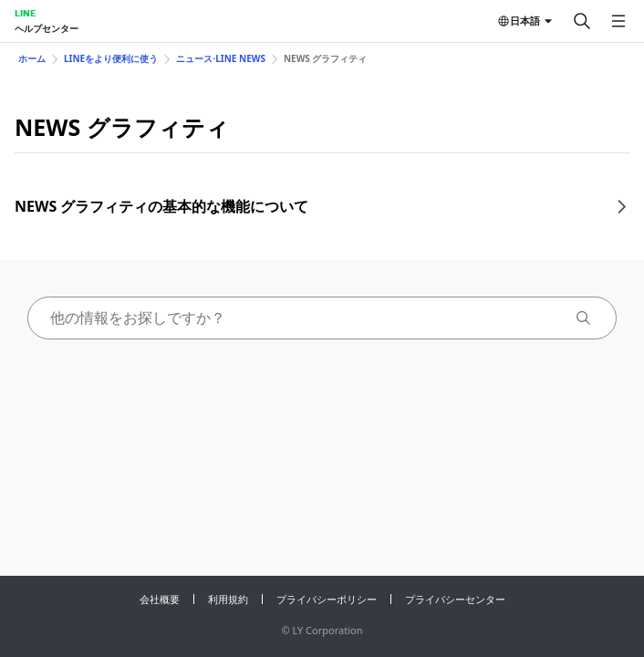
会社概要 (160, 599)
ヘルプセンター (47, 28)
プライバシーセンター (455, 599)
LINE (25, 13)
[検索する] (582, 21)
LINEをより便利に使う (111, 58)
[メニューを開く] (618, 21)
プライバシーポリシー (327, 599)
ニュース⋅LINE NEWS (221, 58)
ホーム (32, 58)
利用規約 (228, 599)
